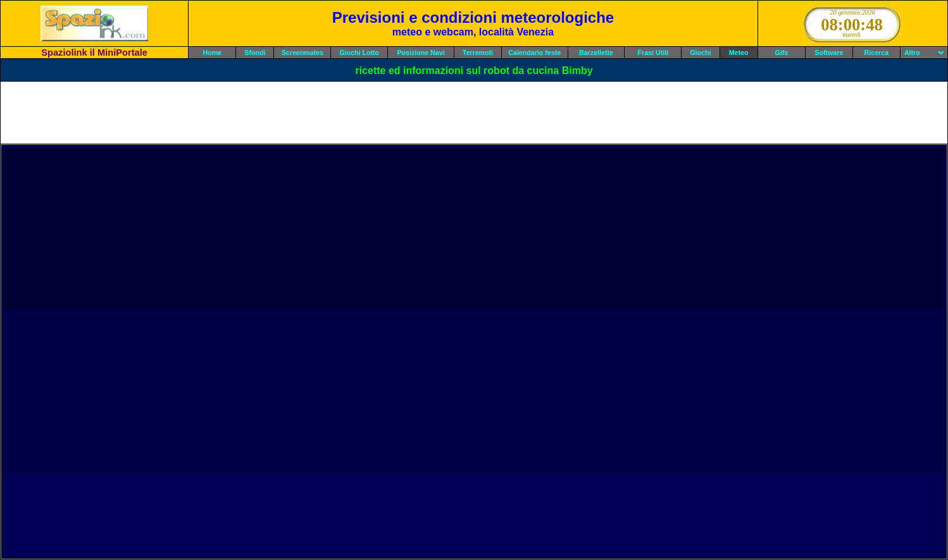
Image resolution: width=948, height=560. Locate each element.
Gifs (781, 53)
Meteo (739, 53)
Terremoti (478, 53)
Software (829, 53)
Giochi (700, 53)
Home (212, 53)
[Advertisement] (474, 113)
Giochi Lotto (359, 53)
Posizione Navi (421, 53)
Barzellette (596, 53)
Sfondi (255, 53)
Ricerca (877, 53)
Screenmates (302, 53)
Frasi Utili (653, 53)
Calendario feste (534, 53)
